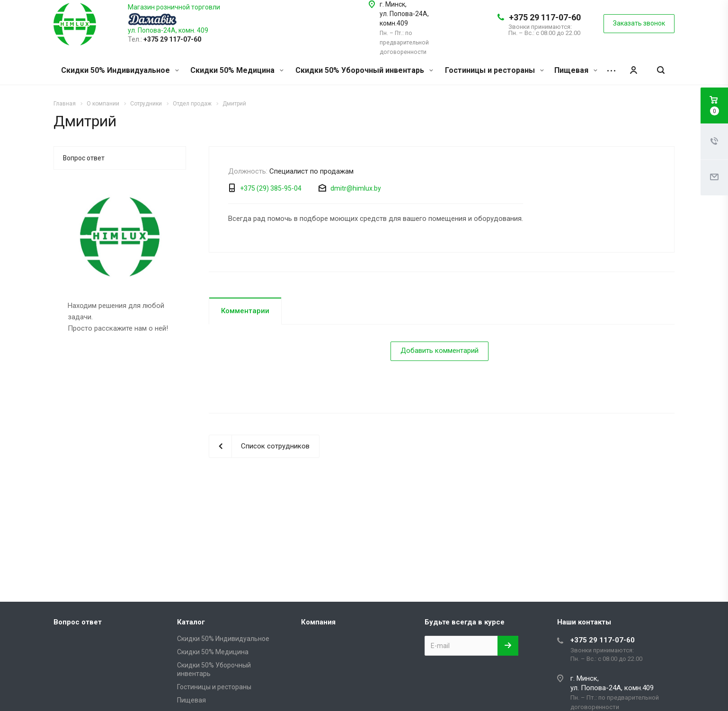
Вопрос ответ (84, 158)
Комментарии (245, 311)
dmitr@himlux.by (356, 188)
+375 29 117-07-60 (545, 17)
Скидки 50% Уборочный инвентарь (364, 70)
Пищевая (576, 70)
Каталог (191, 622)
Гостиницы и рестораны (494, 70)
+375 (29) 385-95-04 (271, 188)
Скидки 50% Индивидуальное (120, 70)
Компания (318, 622)
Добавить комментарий (439, 351)
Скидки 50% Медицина (237, 70)
